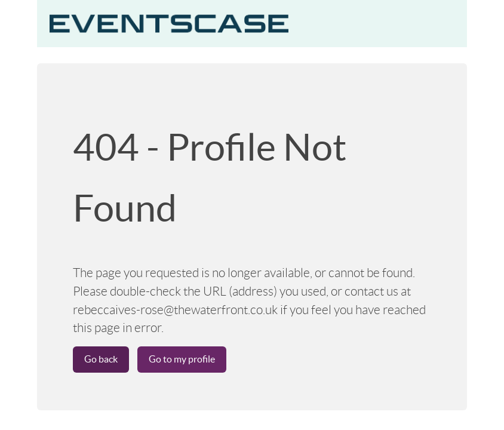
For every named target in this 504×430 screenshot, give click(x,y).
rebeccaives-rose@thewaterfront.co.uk (175, 310)
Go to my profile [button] (182, 359)
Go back (101, 359)
